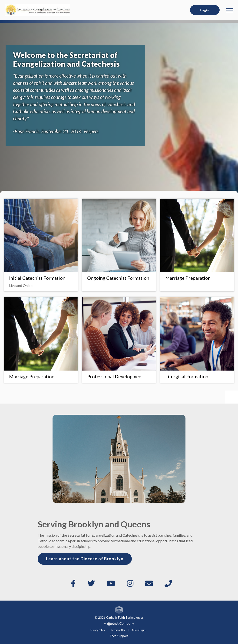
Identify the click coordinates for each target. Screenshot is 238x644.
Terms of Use (118, 630)
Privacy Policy (97, 630)
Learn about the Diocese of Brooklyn (85, 559)
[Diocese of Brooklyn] (37, 9)
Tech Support (119, 636)
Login (205, 10)
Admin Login (139, 630)
